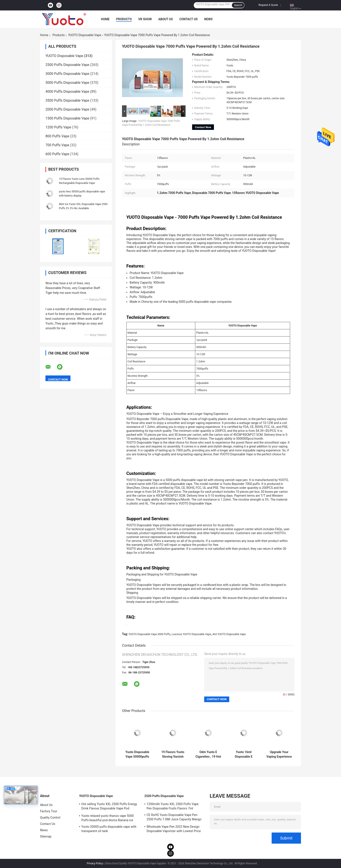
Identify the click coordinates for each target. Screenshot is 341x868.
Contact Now (203, 127)
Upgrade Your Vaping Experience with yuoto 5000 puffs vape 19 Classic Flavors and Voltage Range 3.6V (279, 754)
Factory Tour (49, 811)
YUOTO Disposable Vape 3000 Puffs (149, 634)
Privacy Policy (95, 863)
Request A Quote (268, 5)
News (208, 19)
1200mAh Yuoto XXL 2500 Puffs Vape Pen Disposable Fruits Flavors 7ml (173, 806)
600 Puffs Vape (57, 154)
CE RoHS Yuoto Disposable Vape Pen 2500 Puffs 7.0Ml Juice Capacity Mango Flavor (174, 818)
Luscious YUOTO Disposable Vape (191, 634)
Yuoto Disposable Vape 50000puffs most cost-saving (137, 754)
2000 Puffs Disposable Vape (67, 109)
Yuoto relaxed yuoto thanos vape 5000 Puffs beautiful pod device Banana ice (108, 818)
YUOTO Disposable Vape (85, 35)
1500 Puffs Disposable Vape (67, 118)
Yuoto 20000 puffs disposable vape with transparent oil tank (109, 829)
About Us (166, 19)
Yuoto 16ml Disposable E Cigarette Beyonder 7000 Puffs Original (244, 754)
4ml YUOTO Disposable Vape (229, 634)
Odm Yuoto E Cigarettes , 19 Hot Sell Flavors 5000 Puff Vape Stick (208, 754)
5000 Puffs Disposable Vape (67, 83)
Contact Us (189, 19)
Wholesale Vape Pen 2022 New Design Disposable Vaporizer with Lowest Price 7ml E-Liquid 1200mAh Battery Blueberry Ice (174, 829)
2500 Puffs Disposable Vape (67, 65)
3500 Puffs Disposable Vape (67, 100)
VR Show (145, 19)
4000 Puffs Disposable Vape (67, 92)
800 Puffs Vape (57, 136)
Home (105, 19)
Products (124, 19)
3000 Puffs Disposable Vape (67, 74)
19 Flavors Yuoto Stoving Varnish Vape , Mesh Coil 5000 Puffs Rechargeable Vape (173, 754)
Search (238, 5)
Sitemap (46, 836)
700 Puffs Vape (57, 145)
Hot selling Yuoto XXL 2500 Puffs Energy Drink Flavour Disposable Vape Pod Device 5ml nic (109, 807)
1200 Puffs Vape (58, 127)
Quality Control (50, 818)
